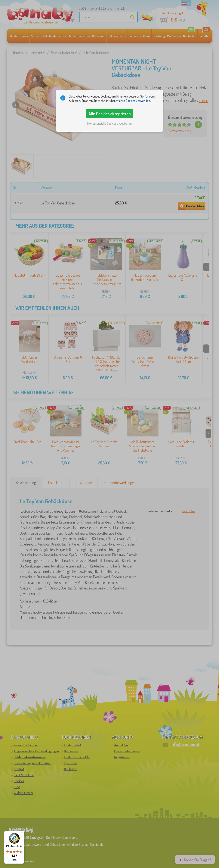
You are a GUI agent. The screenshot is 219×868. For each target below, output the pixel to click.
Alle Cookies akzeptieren (110, 114)
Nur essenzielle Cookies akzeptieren (109, 123)
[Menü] (22, 833)
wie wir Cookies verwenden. (134, 101)
